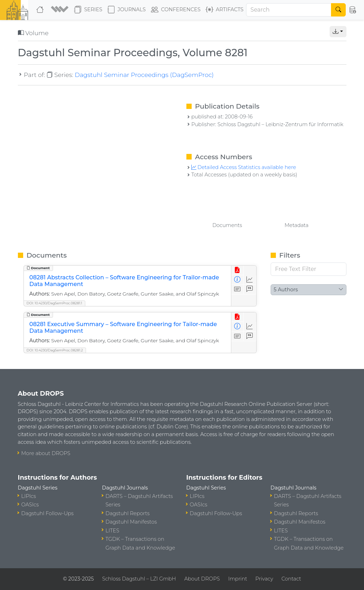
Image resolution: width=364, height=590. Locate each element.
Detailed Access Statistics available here (244, 167)
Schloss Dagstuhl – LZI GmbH (139, 579)
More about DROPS (46, 453)
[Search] (289, 10)
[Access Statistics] (250, 280)
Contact (291, 579)
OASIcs (30, 505)
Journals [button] (127, 10)
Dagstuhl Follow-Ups (48, 513)
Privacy (264, 579)
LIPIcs (29, 496)
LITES (112, 531)
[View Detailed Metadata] (237, 280)
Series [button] (88, 10)
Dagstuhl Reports (128, 513)
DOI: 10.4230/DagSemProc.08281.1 (54, 303)
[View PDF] (237, 270)
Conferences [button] (176, 10)
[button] (60, 10)
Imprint (238, 579)
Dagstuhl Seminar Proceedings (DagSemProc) (144, 75)
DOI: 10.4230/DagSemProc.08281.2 (55, 350)
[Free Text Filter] (309, 269)
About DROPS (202, 579)
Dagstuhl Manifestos (131, 522)
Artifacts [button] (225, 10)
